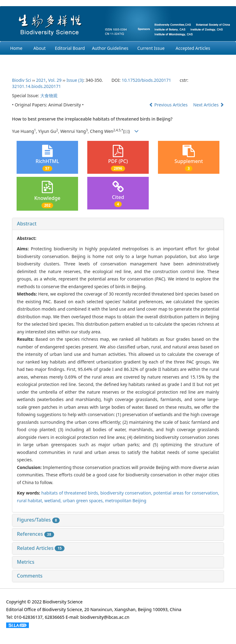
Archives (19, 61)
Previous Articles (169, 105)
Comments (30, 576)
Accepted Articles (193, 48)
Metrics (26, 562)
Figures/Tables (38, 520)
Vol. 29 (55, 80)
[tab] (118, 224)
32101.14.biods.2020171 (36, 86)
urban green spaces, (84, 501)
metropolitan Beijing (126, 501)
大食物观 (49, 95)
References (35, 534)
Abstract (27, 224)
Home (16, 48)
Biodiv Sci (22, 80)
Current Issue (151, 48)
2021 (41, 80)
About (40, 48)
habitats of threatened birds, (71, 493)
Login (89, 61)
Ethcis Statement (55, 61)
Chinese (113, 61)
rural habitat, (31, 501)
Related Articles (41, 548)
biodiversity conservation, (127, 493)
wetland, (53, 501)
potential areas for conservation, (186, 493)
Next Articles (209, 105)
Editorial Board (70, 48)
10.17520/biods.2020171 (146, 80)
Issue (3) (75, 80)
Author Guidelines (110, 48)
